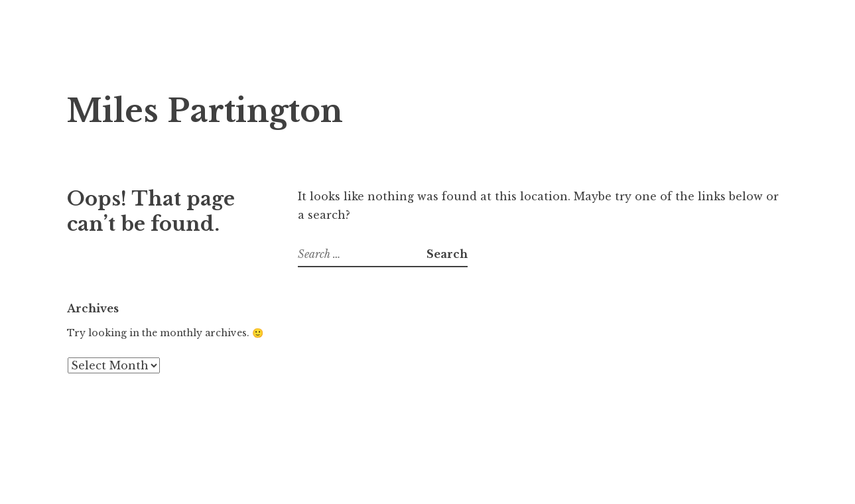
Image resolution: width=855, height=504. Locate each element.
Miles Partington (205, 111)
